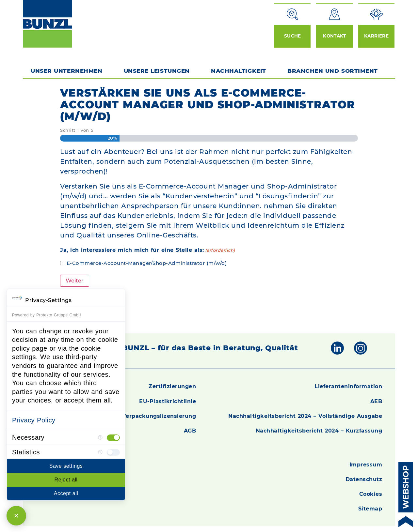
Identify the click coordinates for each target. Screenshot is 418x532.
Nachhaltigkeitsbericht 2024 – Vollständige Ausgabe (305, 416)
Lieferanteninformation (348, 386)
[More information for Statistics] (100, 452)
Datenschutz (364, 479)
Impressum (366, 464)
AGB (190, 430)
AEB (376, 401)
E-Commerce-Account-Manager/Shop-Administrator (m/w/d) (147, 263)
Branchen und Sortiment (334, 71)
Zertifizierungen (172, 386)
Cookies (371, 494)
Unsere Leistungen (157, 71)
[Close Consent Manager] (16, 516)
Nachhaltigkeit (238, 71)
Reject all (66, 480)
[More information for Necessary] (100, 437)
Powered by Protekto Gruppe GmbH (47, 315)
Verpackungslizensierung (159, 416)
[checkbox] (113, 437)
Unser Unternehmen (66, 71)
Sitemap (370, 508)
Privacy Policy (34, 420)
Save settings (66, 466)
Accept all (66, 493)
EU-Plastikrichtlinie (168, 401)
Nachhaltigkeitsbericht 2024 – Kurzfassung (319, 430)
